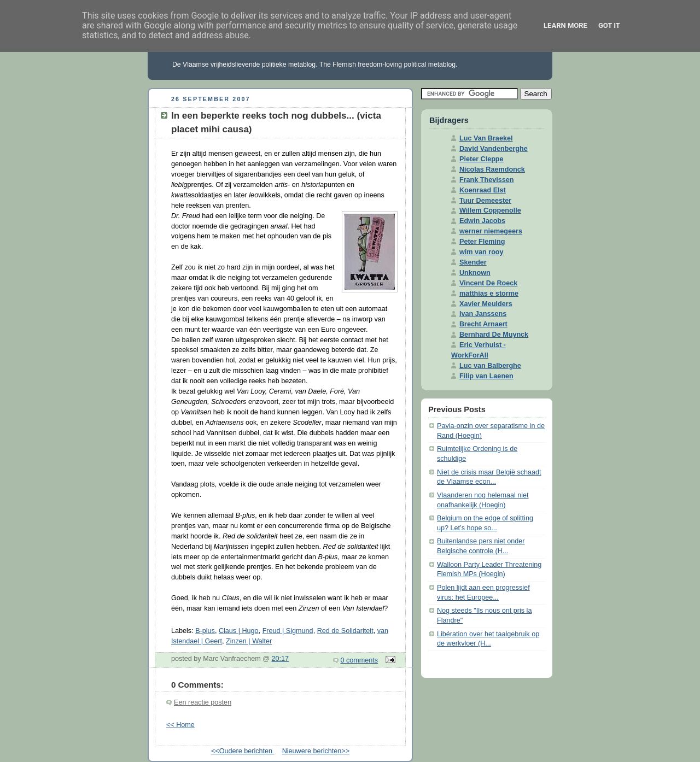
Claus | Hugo (239, 631)
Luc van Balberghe (490, 366)
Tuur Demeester (485, 201)
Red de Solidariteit (345, 631)
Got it (609, 25)
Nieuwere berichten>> (316, 751)
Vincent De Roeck (488, 283)
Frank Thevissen (487, 180)
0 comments (360, 660)
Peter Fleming (482, 242)
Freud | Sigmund (288, 631)
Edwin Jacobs (482, 221)
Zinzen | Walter (249, 641)
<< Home (180, 725)
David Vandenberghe (494, 149)
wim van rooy (482, 252)
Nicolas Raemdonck (492, 169)
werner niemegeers (491, 231)
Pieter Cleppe (482, 159)
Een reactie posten (203, 702)
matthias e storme (489, 294)
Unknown (475, 273)
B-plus (205, 631)
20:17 (281, 659)
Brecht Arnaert (483, 324)
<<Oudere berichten (243, 751)
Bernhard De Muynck (494, 335)
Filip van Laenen (486, 376)
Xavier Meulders (486, 304)
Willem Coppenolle (490, 210)
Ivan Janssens (483, 314)
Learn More (565, 25)
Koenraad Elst (483, 190)
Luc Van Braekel (486, 138)
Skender (473, 262)
